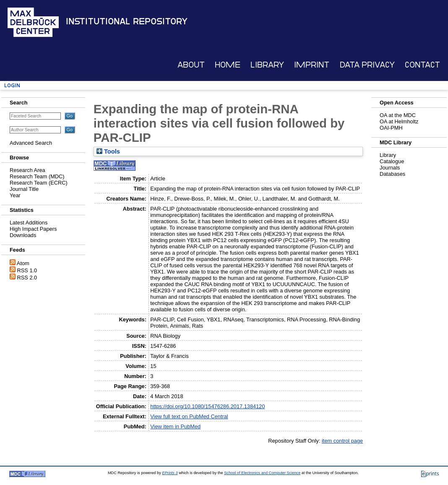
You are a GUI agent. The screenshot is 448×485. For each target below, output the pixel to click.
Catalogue (392, 161)
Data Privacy (367, 65)
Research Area (27, 170)
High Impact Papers (33, 229)
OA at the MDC (398, 115)
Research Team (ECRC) (39, 183)
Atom (23, 263)
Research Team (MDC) (37, 176)
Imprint (312, 65)
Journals (390, 168)
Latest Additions (29, 223)
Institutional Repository (127, 21)
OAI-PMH (391, 128)
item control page (342, 441)
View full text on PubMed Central (189, 416)
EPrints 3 (170, 473)
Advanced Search (31, 143)
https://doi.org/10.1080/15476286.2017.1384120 (207, 406)
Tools (108, 151)
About (191, 65)
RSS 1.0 (27, 270)
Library (267, 65)
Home (228, 65)
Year (15, 195)
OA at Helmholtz (399, 121)
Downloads (23, 235)
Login (12, 85)
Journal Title (24, 189)
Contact (422, 65)
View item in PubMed (175, 426)
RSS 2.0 (27, 278)
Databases (392, 174)
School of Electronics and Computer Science (262, 473)
